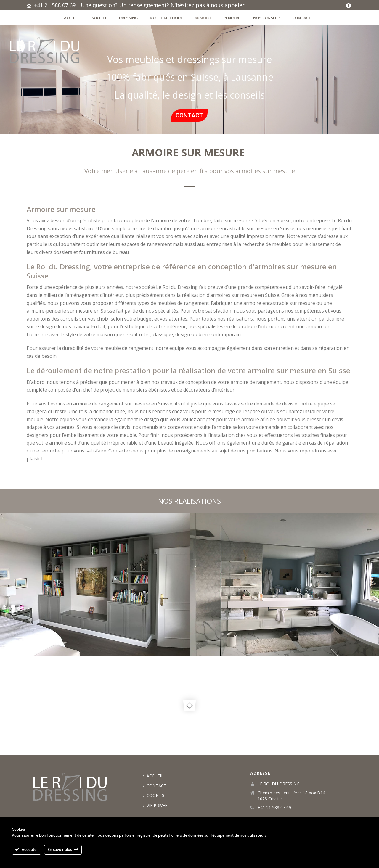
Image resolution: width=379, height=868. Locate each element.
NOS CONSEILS (267, 18)
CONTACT (302, 18)
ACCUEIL (72, 18)
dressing (129, 18)
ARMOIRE (203, 18)
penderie (232, 18)
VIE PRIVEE (155, 805)
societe (99, 18)
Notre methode (166, 18)
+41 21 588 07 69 (55, 5)
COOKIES (154, 795)
